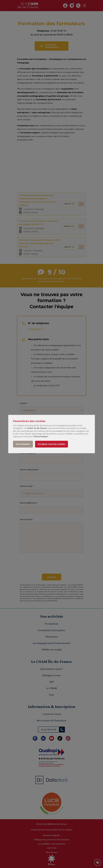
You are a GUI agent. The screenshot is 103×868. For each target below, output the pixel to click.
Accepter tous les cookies (51, 444)
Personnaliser (23, 444)
